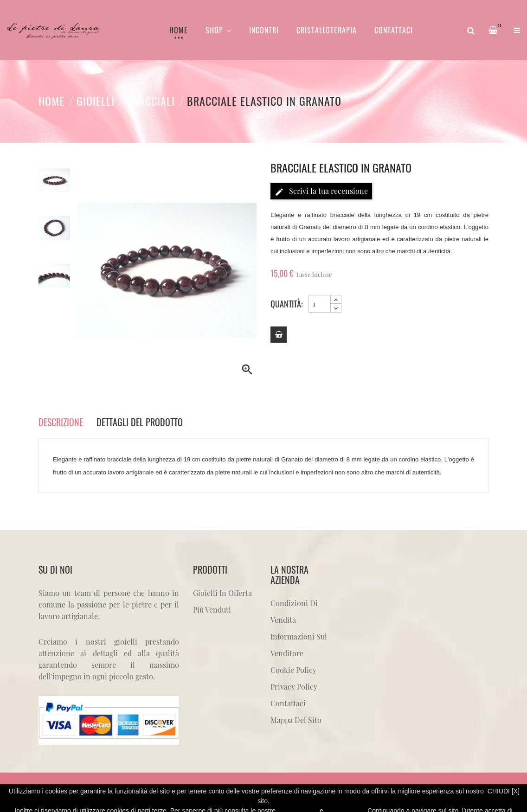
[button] (517, 30)
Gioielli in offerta (222, 593)
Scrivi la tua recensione (321, 191)
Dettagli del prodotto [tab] (140, 422)
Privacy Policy (294, 687)
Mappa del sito (296, 720)
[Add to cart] (279, 335)
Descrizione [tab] (61, 422)
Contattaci (288, 703)
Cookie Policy (293, 670)
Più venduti (212, 610)
